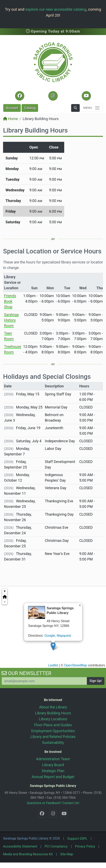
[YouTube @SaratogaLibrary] (86, 96)
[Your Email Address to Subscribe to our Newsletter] (44, 681)
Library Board (53, 765)
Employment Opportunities (53, 731)
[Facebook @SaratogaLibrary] (20, 96)
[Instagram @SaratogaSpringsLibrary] (53, 96)
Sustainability (53, 743)
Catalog (30, 108)
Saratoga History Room (11, 320)
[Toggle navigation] (92, 108)
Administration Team (53, 759)
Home (10, 119)
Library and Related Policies (53, 737)
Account (12, 108)
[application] (53, 627)
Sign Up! (96, 681)
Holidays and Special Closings (47, 377)
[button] (75, 108)
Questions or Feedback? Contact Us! (53, 803)
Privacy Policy (85, 846)
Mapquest (64, 635)
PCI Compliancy (56, 846)
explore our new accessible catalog (56, 9)
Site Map (67, 854)
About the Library (53, 707)
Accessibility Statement (20, 846)
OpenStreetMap (76, 665)
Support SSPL (77, 839)
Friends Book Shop (10, 301)
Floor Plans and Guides (53, 725)
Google (50, 635)
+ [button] (5, 591)
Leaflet (53, 665)
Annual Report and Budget (53, 777)
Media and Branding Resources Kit (28, 854)
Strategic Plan (53, 771)
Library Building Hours (53, 713)
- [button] (5, 602)
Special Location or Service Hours (52, 251)
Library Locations (53, 719)
